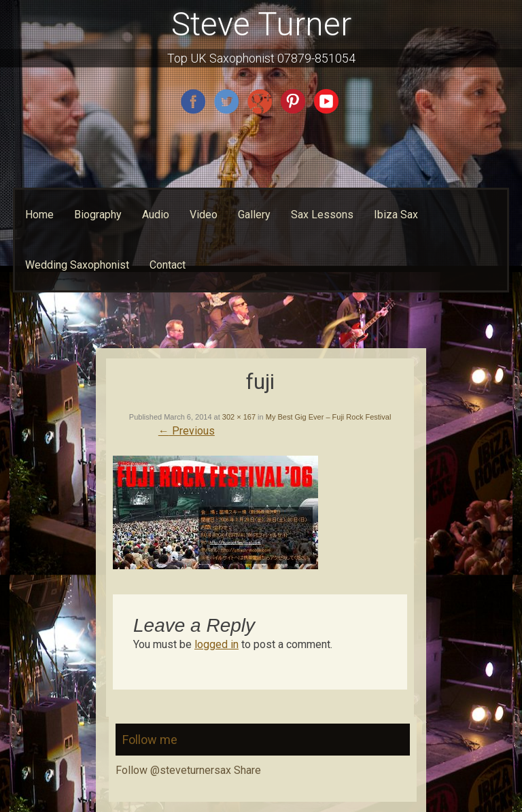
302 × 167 (239, 417)
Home (39, 215)
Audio (156, 215)
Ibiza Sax (396, 215)
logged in (216, 644)
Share (247, 770)
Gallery (254, 215)
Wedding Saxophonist (77, 265)
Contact (168, 265)
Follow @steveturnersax (173, 770)
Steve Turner (261, 24)
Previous (187, 431)
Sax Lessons (322, 215)
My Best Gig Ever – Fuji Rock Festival (329, 417)
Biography (98, 215)
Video (204, 215)
